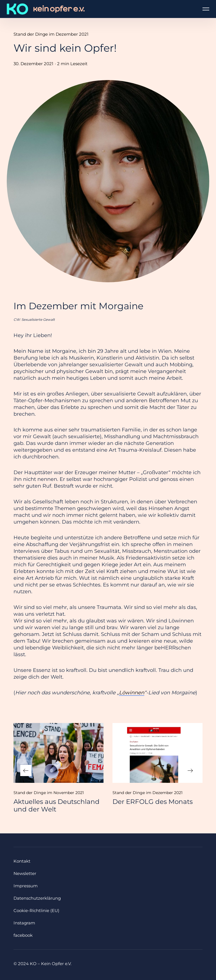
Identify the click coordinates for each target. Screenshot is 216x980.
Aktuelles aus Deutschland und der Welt (57, 805)
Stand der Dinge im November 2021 (49, 793)
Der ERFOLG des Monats (153, 802)
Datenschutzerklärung (37, 898)
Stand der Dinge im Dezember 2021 (51, 34)
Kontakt (22, 861)
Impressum (26, 886)
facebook (23, 935)
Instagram (24, 923)
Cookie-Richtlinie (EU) (36, 910)
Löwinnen (132, 693)
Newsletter (25, 873)
